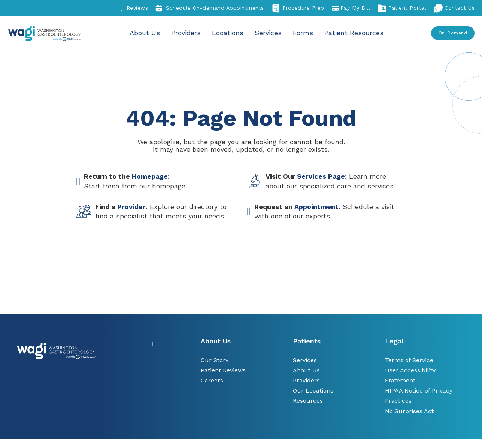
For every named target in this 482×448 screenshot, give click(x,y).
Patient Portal (402, 8)
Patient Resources (353, 33)
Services (268, 33)
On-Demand (453, 33)
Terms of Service (409, 360)
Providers (187, 33)
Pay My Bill (351, 8)
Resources (308, 401)
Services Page (321, 176)
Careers (212, 380)
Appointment (316, 207)
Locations (228, 33)
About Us (146, 33)
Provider (131, 207)
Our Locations (313, 391)
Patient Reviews (223, 370)
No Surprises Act (409, 411)
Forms (302, 33)
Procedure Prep (298, 8)
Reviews (134, 8)
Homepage (150, 176)
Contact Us (454, 8)
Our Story (215, 360)
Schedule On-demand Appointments (210, 8)
